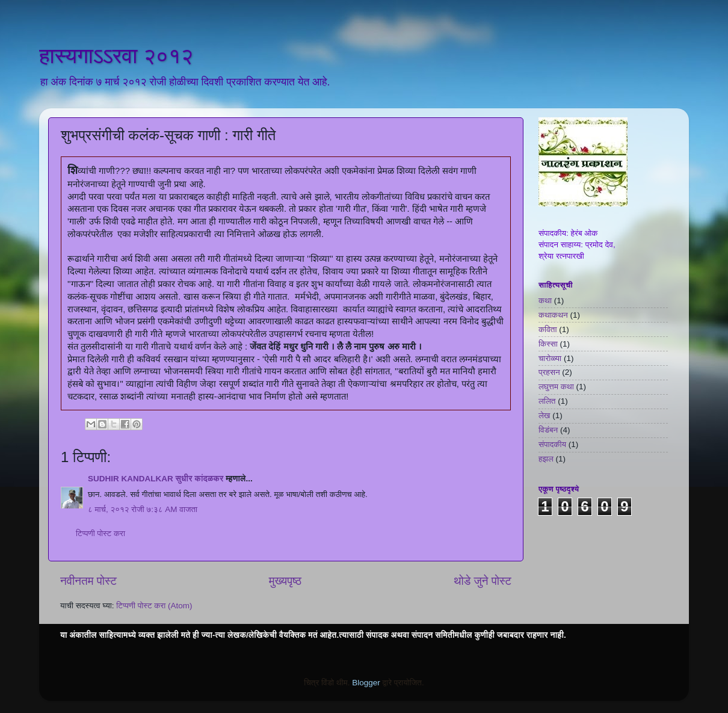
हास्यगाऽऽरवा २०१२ (116, 56)
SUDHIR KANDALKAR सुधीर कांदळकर (156, 479)
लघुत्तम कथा (556, 387)
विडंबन (548, 430)
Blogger (366, 683)
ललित (547, 401)
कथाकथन (553, 315)
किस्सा (548, 344)
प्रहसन (549, 372)
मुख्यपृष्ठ (285, 581)
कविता (548, 329)
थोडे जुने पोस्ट (483, 581)
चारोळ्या (550, 358)
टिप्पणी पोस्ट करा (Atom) (154, 606)
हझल (546, 459)
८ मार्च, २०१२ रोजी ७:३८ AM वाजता (143, 509)
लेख (544, 415)
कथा (545, 301)
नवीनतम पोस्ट (88, 581)
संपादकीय (552, 444)
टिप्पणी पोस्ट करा (100, 533)
